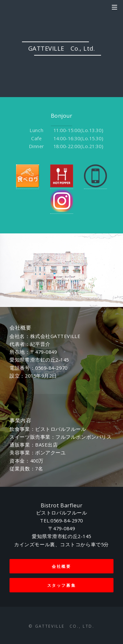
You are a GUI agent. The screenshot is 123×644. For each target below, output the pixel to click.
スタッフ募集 (62, 585)
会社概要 (61, 566)
